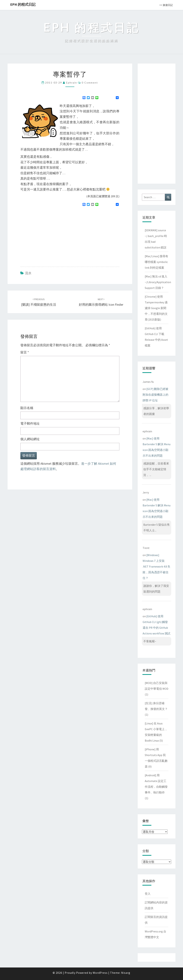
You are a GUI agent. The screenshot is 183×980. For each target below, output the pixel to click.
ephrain (72, 83)
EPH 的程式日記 (23, 4)
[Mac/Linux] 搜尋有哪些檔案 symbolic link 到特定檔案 (156, 262)
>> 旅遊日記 (166, 5)
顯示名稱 (27, 408)
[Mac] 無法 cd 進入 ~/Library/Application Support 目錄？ (158, 282)
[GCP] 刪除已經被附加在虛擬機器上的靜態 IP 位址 (155, 395)
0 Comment (90, 83)
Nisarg (126, 973)
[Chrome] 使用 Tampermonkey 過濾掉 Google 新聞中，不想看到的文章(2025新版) (156, 308)
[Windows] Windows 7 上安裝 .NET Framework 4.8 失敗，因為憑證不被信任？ (156, 566)
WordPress (100, 973)
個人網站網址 (30, 439)
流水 (28, 273)
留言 (25, 352)
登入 (148, 894)
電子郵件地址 (30, 423)
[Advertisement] (50, 235)
